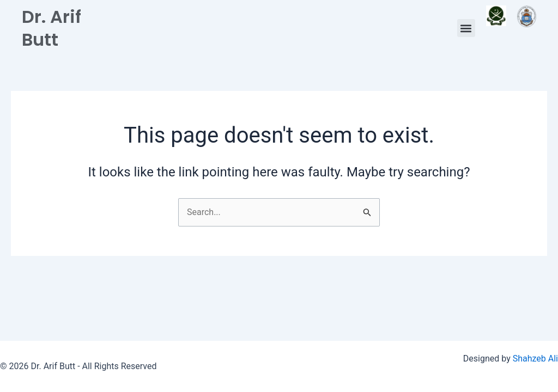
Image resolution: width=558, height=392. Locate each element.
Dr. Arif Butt (51, 28)
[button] (466, 28)
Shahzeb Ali (535, 359)
